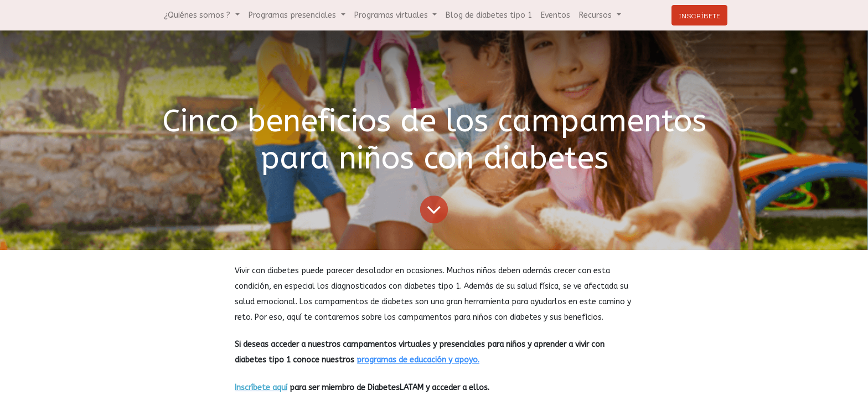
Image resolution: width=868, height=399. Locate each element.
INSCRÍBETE (699, 15)
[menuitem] (489, 15)
